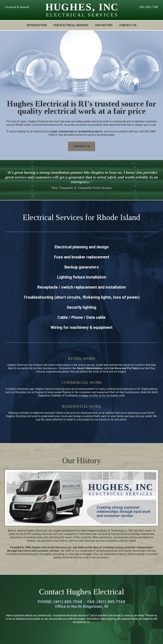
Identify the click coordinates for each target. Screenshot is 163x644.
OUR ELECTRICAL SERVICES (71, 25)
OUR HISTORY (104, 25)
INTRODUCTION (37, 25)
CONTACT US (128, 25)
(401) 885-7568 (148, 7)
